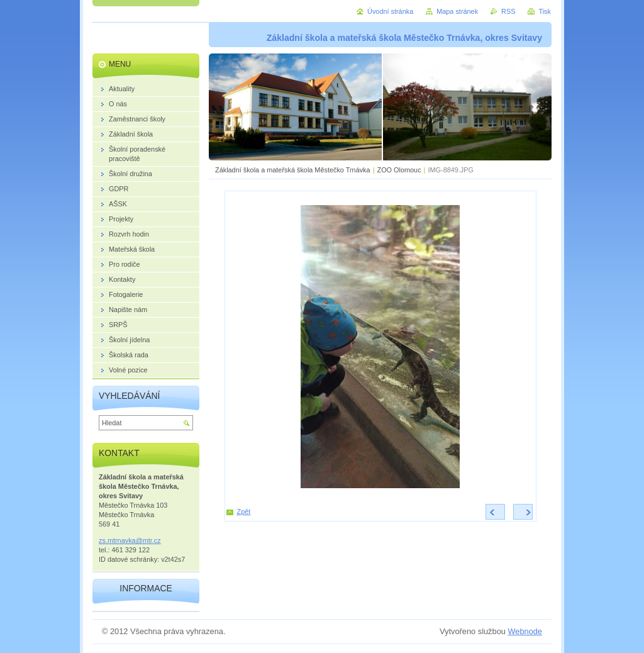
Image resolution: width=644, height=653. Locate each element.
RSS (508, 11)
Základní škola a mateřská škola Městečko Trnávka (293, 170)
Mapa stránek (457, 11)
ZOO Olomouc (399, 170)
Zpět (244, 511)
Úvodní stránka (390, 11)
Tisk (545, 11)
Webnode (525, 631)
